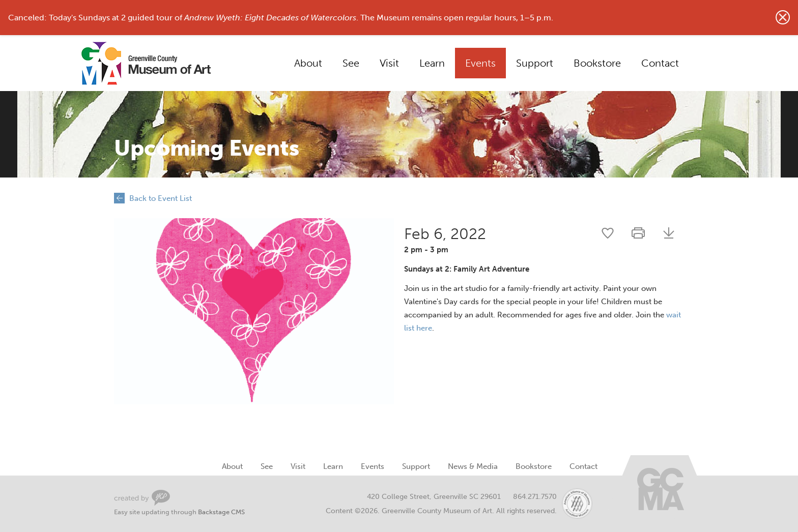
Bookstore (597, 63)
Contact (660, 63)
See (351, 63)
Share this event (608, 233)
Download (669, 233)
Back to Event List (161, 198)
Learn (432, 63)
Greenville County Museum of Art (134, 63)
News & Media (473, 466)
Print (638, 233)
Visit (389, 63)
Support (535, 63)
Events (480, 63)
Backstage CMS (221, 512)
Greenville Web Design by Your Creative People (142, 498)
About (308, 63)
